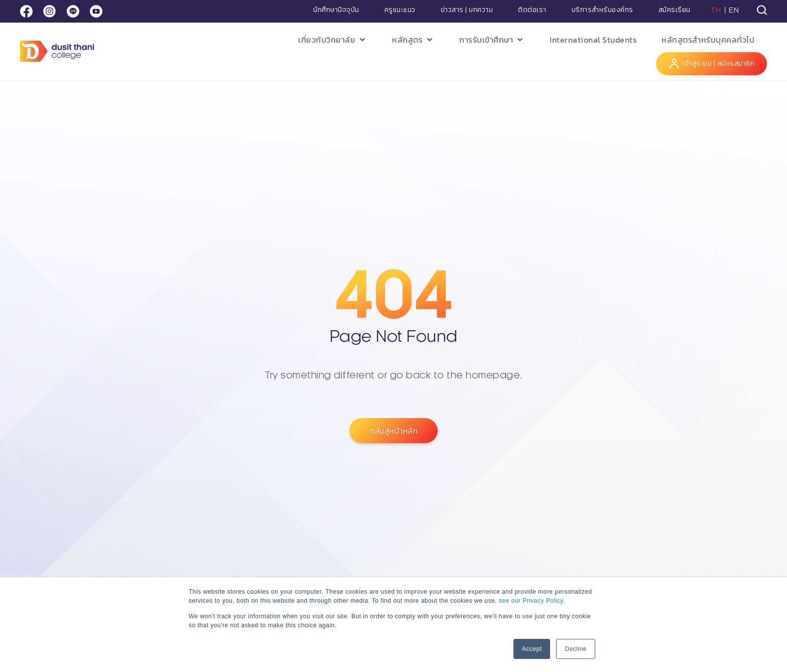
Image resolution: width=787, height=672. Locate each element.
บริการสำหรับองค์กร (603, 10)
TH (716, 10)
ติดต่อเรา (532, 10)
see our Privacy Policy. (532, 601)
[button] (333, 40)
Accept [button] (532, 649)
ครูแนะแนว (400, 10)
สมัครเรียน (675, 10)
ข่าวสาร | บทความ (467, 10)
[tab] (762, 10)
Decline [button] (576, 649)
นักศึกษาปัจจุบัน (336, 10)
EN (734, 10)
